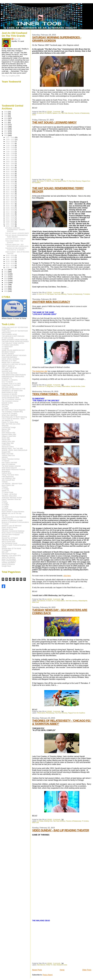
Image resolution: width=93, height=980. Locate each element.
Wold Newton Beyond (9, 468)
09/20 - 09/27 (10, 166)
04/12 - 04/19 (10, 212)
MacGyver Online (8, 447)
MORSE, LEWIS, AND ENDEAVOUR (15, 450)
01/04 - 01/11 (10, 268)
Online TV (65, 181)
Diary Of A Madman (8, 464)
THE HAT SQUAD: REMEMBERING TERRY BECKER (17, 236)
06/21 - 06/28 (10, 192)
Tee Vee (5, 515)
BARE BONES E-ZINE (10, 392)
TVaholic (5, 482)
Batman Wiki (6, 429)
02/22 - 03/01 (10, 226)
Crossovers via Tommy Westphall (13, 396)
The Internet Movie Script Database (14, 517)
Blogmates (50, 386)
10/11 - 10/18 (10, 160)
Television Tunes (7, 529)
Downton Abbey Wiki (9, 434)
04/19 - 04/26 (10, 210)
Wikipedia (5, 426)
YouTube (5, 406)
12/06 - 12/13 (10, 143)
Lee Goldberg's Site (9, 478)
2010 (6, 278)
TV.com (4, 501)
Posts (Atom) (48, 975)
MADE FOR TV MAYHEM (11, 362)
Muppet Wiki (6, 452)
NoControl (5, 405)
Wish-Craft (35, 602)
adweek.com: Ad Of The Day (12, 513)
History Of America (8, 564)
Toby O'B (17, 39)
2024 (6, 116)
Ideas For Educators (9, 559)
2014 (6, 270)
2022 (6, 120)
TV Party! (5, 508)
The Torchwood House (10, 543)
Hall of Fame (50, 181)
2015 (6, 135)
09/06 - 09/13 (10, 170)
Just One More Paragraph (11, 534)
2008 (6, 283)
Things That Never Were (10, 475)
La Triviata (57, 386)
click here (67, 576)
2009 (6, 280)
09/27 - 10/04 (10, 164)
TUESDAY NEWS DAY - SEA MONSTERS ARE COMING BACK (17, 245)
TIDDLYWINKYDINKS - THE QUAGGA (55, 394)
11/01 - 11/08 (10, 153)
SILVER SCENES (8, 354)
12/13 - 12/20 (10, 141)
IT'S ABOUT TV (7, 370)
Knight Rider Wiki (8, 443)
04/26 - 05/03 (10, 208)
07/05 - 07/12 (10, 188)
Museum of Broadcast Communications (15, 522)
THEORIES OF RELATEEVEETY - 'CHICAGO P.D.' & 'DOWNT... (16, 249)
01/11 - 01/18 (10, 266)
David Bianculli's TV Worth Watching (14, 417)
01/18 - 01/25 (10, 264)
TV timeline (86, 294)
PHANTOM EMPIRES (9, 357)
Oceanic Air (6, 536)
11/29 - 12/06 (10, 145)
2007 (6, 285)
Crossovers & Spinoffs (9, 394)
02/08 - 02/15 (10, 257)
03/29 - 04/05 (10, 216)
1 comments (56, 180)
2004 (6, 291)
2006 (6, 287)
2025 (6, 114)
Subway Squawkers (9, 563)
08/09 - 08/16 (10, 178)
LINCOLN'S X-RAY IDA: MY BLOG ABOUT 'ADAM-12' (14, 365)
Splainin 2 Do (56, 113)
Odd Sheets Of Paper (9, 554)
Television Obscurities (9, 496)
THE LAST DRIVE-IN (9, 368)
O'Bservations (66, 386)
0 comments (57, 385)
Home (62, 970)
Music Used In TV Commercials (13, 533)
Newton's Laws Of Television (12, 526)
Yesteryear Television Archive (12, 498)
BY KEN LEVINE (8, 338)
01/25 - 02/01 (10, 262)
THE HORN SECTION (9, 373)
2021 (6, 123)
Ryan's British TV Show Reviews (13, 512)
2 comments (57, 112)
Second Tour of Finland (10, 538)
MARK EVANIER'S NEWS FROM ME (15, 340)
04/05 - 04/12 (10, 214)
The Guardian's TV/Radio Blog (12, 412)
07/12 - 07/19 (10, 186)
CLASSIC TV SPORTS (10, 380)
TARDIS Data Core (8, 456)
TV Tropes (5, 505)
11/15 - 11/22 (10, 149)
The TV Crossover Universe (11, 399)
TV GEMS (5, 348)
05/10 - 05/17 (10, 204)
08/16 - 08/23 (10, 176)
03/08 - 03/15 (10, 222)
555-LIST (5, 552)
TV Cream (5, 524)
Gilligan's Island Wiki (9, 436)
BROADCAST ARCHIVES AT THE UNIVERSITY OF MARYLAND (14, 390)
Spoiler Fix (5, 491)
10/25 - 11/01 (10, 155)
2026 (6, 112)
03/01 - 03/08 (10, 224)
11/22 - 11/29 (10, 147)
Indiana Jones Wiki (8, 441)
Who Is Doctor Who (8, 541)
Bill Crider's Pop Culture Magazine (14, 410)
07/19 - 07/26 (10, 184)
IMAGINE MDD (7, 371)
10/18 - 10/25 (10, 158)
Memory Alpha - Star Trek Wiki (12, 448)
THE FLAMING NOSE (9, 334)
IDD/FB (49, 113)
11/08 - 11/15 (10, 152)
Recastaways (50, 713)
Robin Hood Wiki (8, 454)
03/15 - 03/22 (10, 220)
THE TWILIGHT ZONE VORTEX (13, 343)
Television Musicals (8, 540)
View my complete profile (11, 76)
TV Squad (5, 408)
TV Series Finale (7, 492)
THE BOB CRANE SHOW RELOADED (15, 341)
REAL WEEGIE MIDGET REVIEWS (14, 355)
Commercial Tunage (9, 427)
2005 (6, 289)
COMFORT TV (7, 378)
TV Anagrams (6, 550)
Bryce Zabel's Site (8, 485)
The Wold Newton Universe (11, 466)
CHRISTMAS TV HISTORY (11, 385)
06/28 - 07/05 (10, 190)
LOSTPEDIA (6, 445)
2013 (6, 272)
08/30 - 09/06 (10, 172)
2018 (6, 129)
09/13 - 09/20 (10, 168)
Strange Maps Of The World (11, 549)
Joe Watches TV (7, 420)
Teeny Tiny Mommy (8, 557)
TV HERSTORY (7, 347)
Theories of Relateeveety (82, 113)
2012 (6, 274)
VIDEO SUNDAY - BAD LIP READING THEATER (61, 830)
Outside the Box (76, 386)
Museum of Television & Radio (12, 520)
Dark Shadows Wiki (8, 433)
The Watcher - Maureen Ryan (12, 484)
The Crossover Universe (10, 401)
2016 (6, 133)
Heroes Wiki (6, 440)
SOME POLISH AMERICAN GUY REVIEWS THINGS (13, 351)
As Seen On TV (42, 113)
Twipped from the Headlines (76, 713)
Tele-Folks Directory (67, 113)
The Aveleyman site (40, 371)
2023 (6, 118)
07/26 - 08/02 (10, 182)
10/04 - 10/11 (10, 162)
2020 (6, 125)
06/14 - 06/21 (10, 194)
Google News (6, 566)
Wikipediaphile (83, 601)
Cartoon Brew (7, 473)
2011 (6, 276)
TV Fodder (5, 489)
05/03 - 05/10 (10, 206)
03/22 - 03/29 (10, 218)
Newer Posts (37, 970)
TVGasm (5, 487)
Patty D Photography (9, 561)
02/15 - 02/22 (10, 256)
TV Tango (5, 506)
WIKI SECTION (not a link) (11, 424)
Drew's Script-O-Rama (9, 527)
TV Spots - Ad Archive (9, 494)
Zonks (34, 115)
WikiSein (5, 457)
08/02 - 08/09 (10, 180)
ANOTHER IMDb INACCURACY (51, 302)
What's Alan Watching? (10, 415)
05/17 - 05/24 (10, 202)
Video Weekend (58, 965)
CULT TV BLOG (7, 382)
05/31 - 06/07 (10, 198)
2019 (6, 127)
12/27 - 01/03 (10, 137)
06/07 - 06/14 (10, 196)
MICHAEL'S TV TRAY (9, 361)
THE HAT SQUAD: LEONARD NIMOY (54, 122)
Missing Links (48, 821)
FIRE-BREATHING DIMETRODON (14, 375)
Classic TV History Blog (10, 422)
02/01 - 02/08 (10, 260)
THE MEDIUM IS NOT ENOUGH (13, 336)
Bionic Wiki (6, 431)
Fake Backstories (8, 477)
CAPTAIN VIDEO (8, 387)
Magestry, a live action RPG (11, 556)
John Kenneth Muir (8, 480)
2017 (6, 131)
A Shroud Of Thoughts (9, 413)
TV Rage (5, 503)
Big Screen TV (41, 181)
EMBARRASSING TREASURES (13, 377)
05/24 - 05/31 (10, 200)
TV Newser (6, 461)
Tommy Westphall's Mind (10, 398)
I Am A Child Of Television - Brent (13, 419)
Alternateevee (41, 601)
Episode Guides (7, 403)
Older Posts (87, 970)
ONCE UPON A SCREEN (11, 359)
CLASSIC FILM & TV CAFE (11, 384)
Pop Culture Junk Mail (9, 463)
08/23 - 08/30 (10, 174)
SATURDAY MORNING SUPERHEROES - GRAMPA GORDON (15, 230)
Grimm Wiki (6, 438)
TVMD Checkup (7, 519)
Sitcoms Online (7, 510)
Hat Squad (58, 181)
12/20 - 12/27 (10, 139)
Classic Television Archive (11, 459)
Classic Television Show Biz (11, 499)
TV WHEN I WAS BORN (10, 345)
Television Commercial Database (13, 531)
